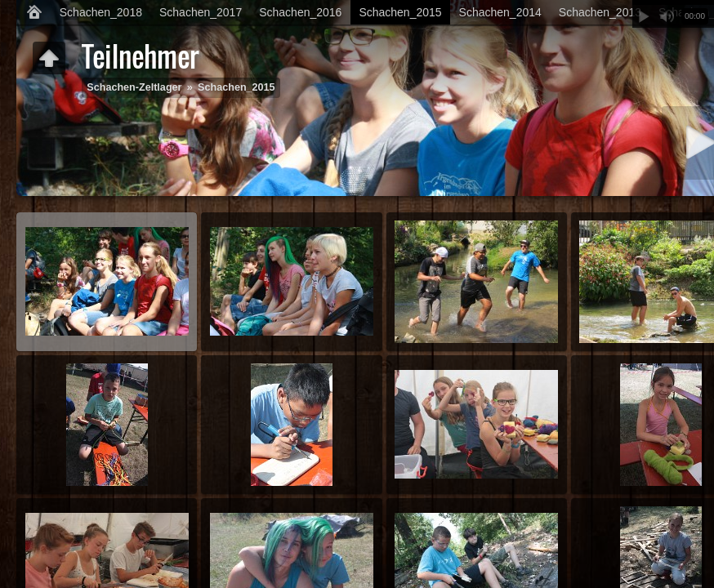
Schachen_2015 (400, 12)
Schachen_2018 (101, 12)
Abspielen (644, 16)
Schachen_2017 (201, 12)
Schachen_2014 (500, 12)
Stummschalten (667, 16)
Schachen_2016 (300, 12)
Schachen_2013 (600, 12)
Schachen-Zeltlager (134, 87)
